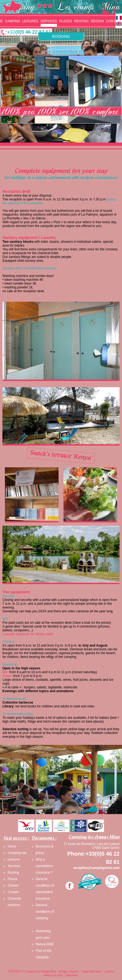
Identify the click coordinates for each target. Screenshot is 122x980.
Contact (13, 892)
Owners (13, 886)
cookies (109, 971)
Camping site (17, 853)
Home (12, 846)
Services (14, 866)
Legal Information (92, 971)
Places (12, 879)
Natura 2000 (45, 944)
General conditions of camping (45, 912)
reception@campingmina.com (96, 868)
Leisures (14, 859)
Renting (13, 872)
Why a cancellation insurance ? (44, 866)
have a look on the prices (92, 623)
